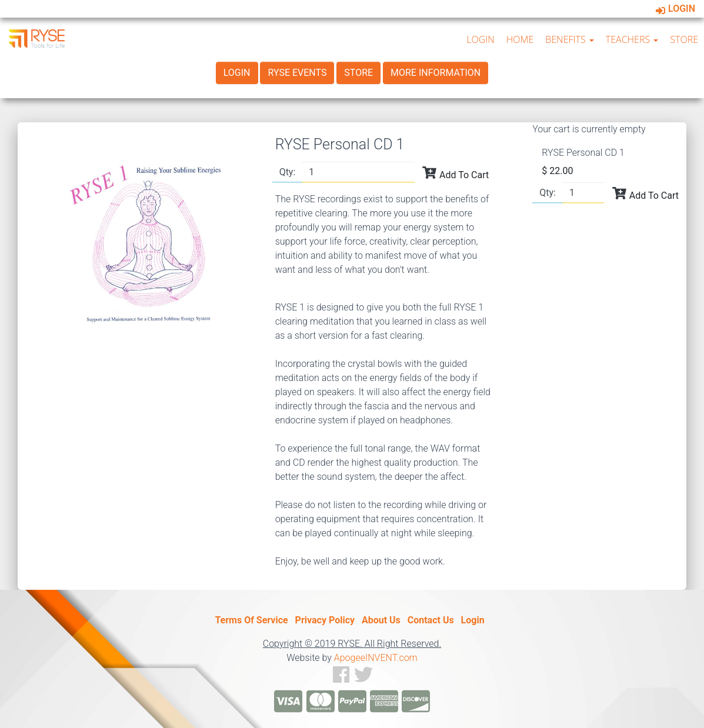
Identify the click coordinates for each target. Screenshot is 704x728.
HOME (520, 39)
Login (675, 9)
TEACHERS (632, 39)
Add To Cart (456, 173)
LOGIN (481, 39)
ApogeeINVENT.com (376, 658)
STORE (684, 39)
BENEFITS (570, 39)
